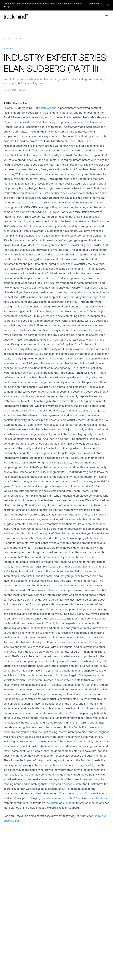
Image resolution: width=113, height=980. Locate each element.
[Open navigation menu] (107, 16)
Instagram (52, 803)
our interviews (98, 798)
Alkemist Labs (48, 108)
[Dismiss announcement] (108, 5)
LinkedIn (70, 803)
